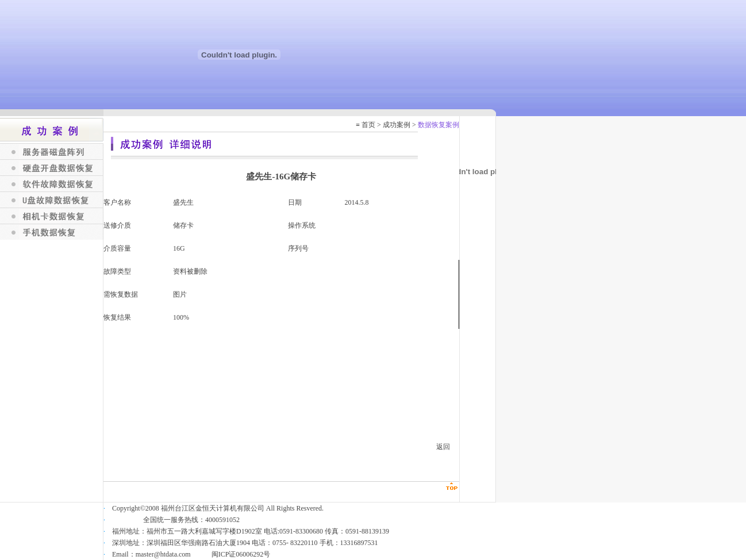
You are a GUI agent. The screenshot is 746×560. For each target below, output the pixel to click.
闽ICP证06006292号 (241, 554)
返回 (443, 447)
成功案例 (397, 125)
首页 (368, 125)
